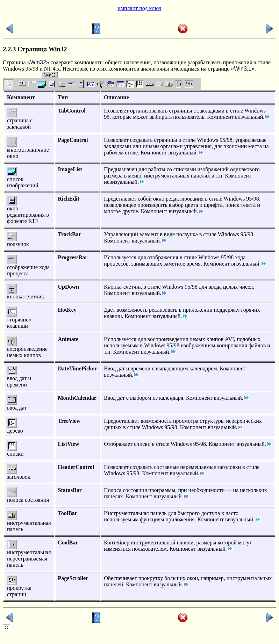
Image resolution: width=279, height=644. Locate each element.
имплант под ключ (139, 8)
